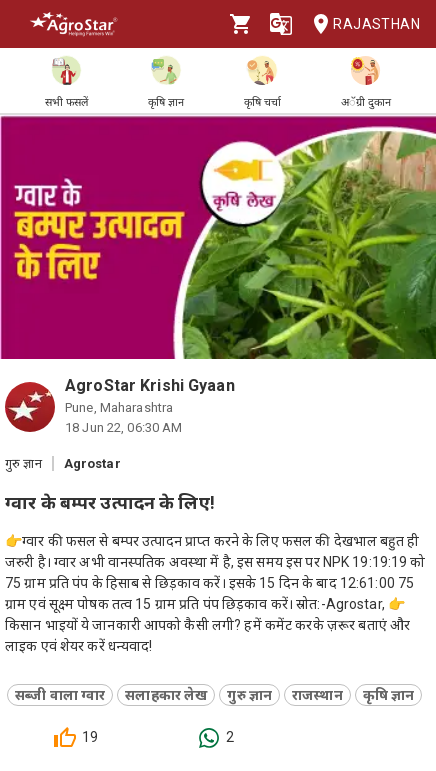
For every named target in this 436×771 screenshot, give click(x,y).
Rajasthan (360, 24)
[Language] (281, 24)
